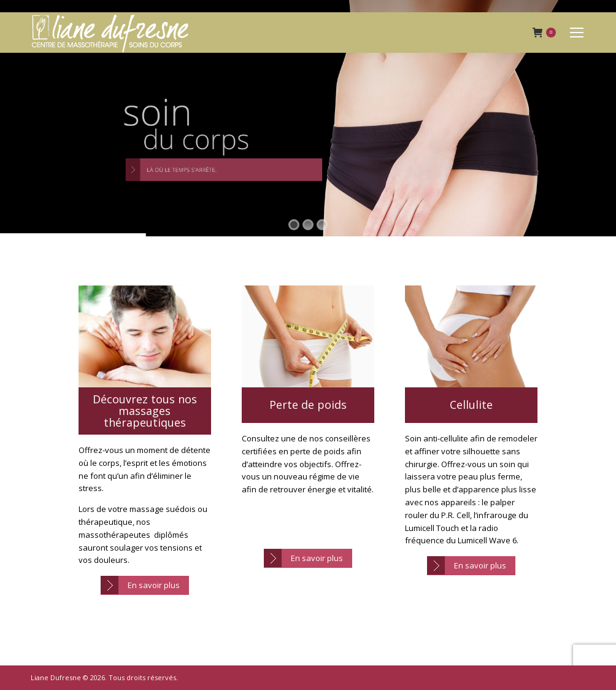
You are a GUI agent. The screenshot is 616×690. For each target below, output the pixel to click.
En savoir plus (154, 585)
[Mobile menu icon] (577, 33)
